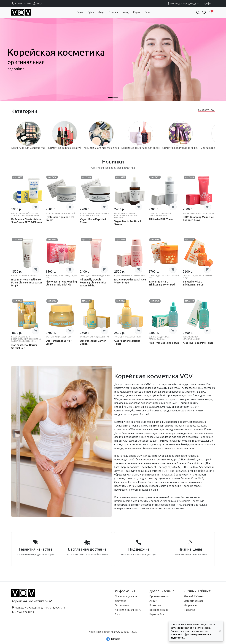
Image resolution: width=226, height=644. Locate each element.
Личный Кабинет (194, 596)
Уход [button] (126, 12)
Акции (153, 601)
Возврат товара (159, 610)
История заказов (194, 601)
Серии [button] (137, 12)
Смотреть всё (206, 110)
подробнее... (177, 638)
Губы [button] (91, 12)
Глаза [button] (80, 12)
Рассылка (189, 610)
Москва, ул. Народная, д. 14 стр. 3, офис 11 (191, 3)
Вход (37, 3)
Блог (118, 614)
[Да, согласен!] (220, 631)
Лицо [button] (101, 12)
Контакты (155, 605)
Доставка (120, 601)
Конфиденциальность (128, 610)
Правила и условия (126, 596)
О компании (122, 605)
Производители (159, 596)
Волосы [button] (114, 12)
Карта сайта (157, 614)
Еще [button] (147, 12)
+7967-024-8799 (21, 3)
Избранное (190, 605)
